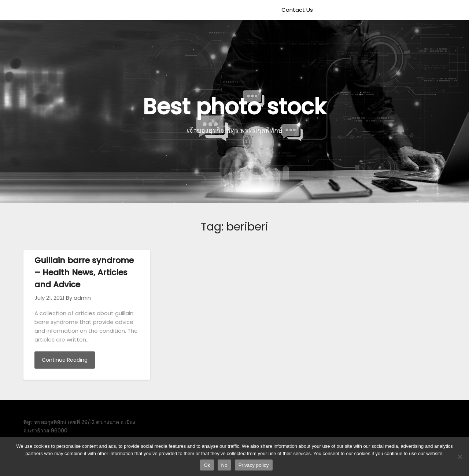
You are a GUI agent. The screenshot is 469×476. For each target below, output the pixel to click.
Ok (207, 465)
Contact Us (297, 10)
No (224, 465)
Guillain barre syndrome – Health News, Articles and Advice (84, 272)
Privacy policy (254, 465)
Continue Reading (65, 360)
